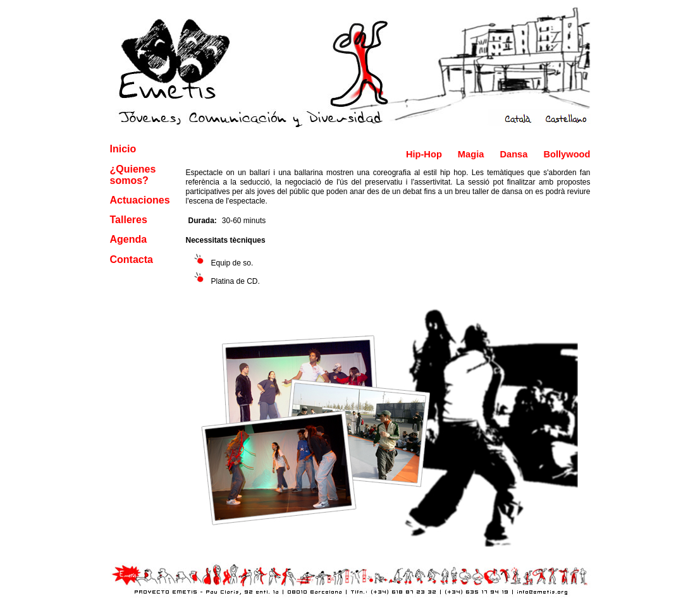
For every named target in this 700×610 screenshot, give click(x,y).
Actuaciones (140, 200)
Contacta (132, 259)
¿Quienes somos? (133, 175)
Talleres (129, 220)
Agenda (129, 239)
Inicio (123, 149)
